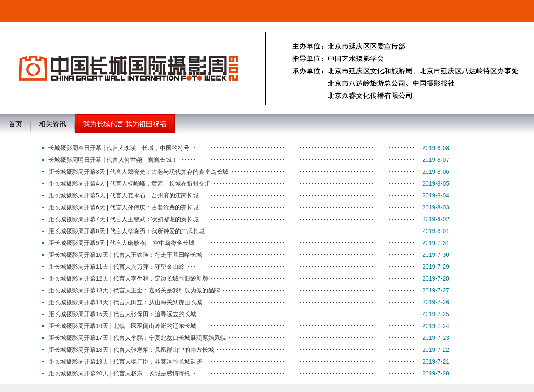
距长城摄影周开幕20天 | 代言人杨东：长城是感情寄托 (119, 373)
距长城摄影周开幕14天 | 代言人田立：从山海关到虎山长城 (125, 302)
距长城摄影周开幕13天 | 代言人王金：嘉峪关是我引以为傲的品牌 (134, 290)
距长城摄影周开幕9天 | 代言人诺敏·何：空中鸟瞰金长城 (121, 243)
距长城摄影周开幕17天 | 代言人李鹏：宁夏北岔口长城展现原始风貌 (137, 338)
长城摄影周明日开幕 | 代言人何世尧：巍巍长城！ (113, 160)
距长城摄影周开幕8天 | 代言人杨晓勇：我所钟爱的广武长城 (127, 231)
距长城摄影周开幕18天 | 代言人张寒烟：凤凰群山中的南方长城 (131, 350)
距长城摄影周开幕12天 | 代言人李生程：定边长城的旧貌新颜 (128, 278)
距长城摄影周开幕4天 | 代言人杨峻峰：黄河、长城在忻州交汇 (129, 183)
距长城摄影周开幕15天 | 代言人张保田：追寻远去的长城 (122, 314)
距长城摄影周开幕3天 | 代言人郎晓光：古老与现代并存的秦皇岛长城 (138, 172)
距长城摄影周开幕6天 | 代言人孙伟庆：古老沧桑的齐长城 (124, 207)
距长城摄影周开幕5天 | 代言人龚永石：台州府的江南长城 (124, 195)
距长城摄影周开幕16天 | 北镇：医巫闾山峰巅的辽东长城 (122, 326)
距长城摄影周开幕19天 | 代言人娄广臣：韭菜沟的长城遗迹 (125, 361)
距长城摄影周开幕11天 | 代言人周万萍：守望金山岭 (116, 267)
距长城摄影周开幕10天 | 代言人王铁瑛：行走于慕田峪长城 (125, 255)
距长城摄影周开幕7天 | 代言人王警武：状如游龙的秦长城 (124, 219)
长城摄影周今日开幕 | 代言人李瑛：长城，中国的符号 (119, 148)
